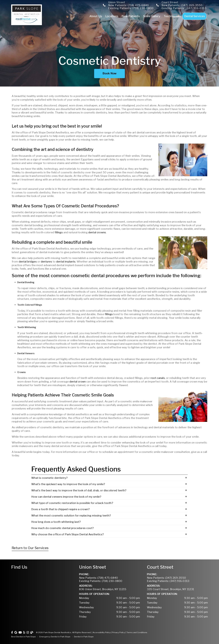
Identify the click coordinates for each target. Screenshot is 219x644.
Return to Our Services (30, 548)
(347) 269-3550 (192, 5)
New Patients (131, 16)
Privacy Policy (119, 632)
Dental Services (195, 16)
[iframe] (42, 583)
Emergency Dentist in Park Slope (55, 637)
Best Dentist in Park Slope (24, 637)
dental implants (66, 262)
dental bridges (28, 262)
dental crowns (97, 232)
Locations (112, 16)
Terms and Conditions (137, 632)
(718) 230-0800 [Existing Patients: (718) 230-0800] (101, 581)
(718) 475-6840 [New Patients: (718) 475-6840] (99, 578)
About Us (96, 16)
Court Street (170, 2)
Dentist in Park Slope (84, 637)
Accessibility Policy (102, 632)
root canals (158, 378)
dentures (46, 262)
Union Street (117, 2)
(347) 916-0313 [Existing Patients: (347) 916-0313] (168, 581)
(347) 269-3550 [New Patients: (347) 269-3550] (166, 578)
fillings (59, 232)
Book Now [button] (110, 73)
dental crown (78, 382)
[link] (27, 24)
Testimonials (172, 16)
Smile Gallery (152, 16)
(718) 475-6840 (138, 5)
